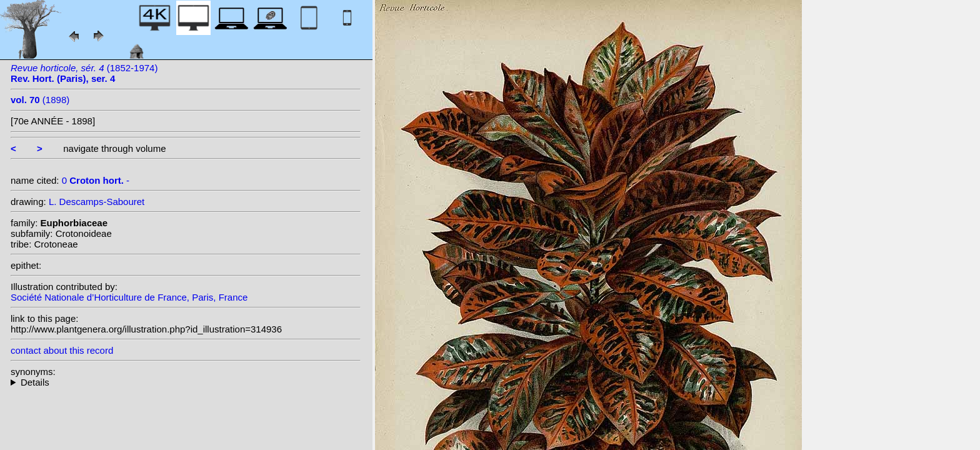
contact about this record (62, 350)
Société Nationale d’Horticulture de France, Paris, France (129, 297)
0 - (96, 180)
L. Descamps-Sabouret (97, 202)
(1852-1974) (84, 73)
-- (186, 382)
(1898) (40, 100)
